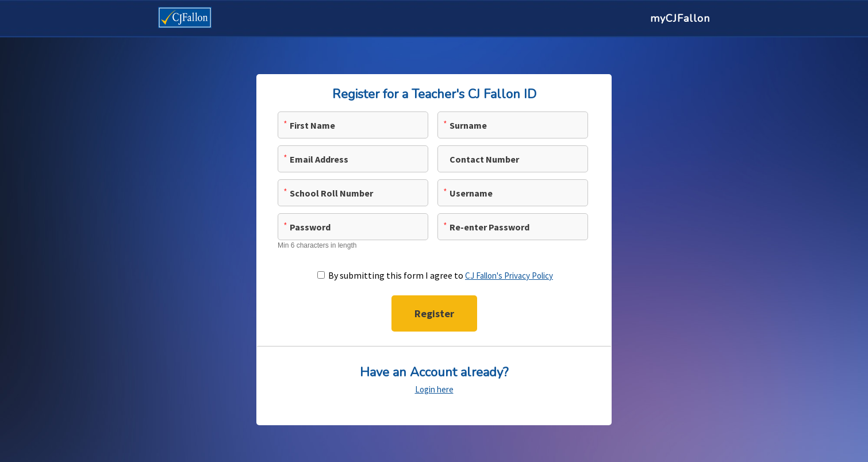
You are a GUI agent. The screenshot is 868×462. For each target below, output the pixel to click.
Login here (434, 389)
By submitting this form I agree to (441, 275)
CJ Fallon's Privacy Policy (509, 276)
